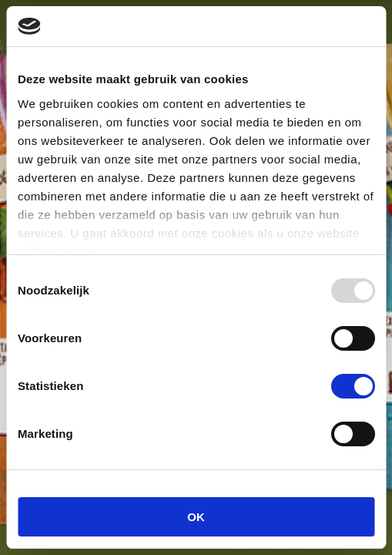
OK (196, 517)
